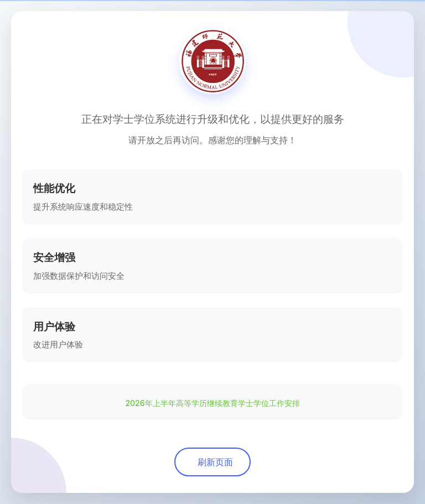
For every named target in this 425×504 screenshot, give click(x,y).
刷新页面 (215, 462)
